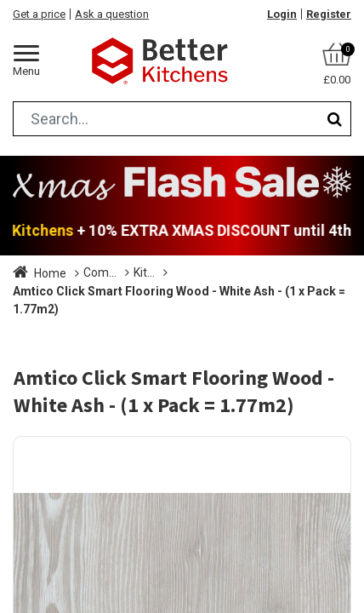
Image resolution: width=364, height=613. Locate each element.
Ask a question (112, 14)
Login (282, 14)
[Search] (335, 119)
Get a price (39, 14)
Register (329, 14)
